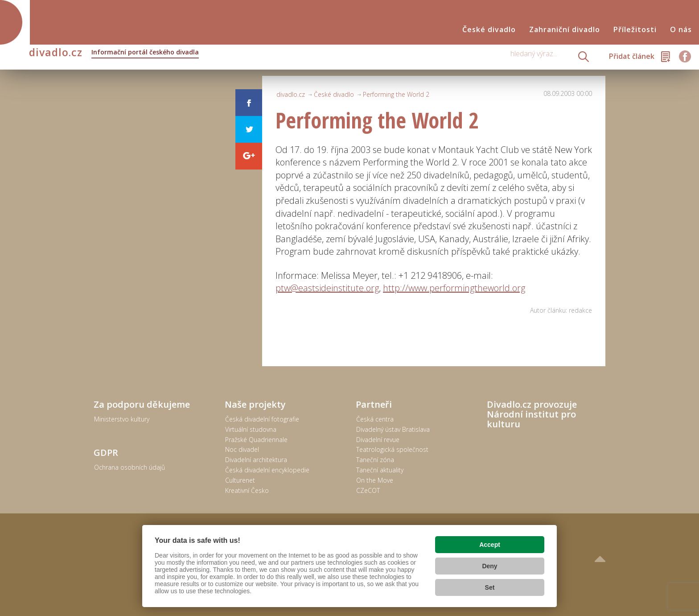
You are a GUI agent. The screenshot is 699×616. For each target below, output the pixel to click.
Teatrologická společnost (392, 449)
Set (490, 587)
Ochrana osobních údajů (130, 467)
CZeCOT (368, 490)
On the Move (375, 480)
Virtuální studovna (251, 429)
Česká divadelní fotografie (262, 419)
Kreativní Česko (247, 490)
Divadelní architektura (256, 460)
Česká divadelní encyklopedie (267, 470)
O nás (681, 30)
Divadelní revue (378, 440)
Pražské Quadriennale (256, 440)
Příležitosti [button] (635, 30)
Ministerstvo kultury (122, 419)
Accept (490, 545)
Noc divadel (242, 449)
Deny (489, 566)
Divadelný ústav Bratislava (393, 429)
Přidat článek (632, 56)
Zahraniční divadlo (565, 30)
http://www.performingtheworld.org (454, 288)
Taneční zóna (375, 460)
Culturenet (240, 480)
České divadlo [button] (489, 30)
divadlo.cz (114, 53)
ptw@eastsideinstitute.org (327, 288)
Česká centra (375, 419)
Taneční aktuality (380, 470)
